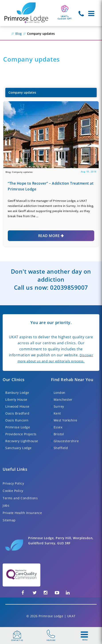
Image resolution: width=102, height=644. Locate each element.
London (60, 393)
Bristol (59, 434)
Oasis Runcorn (17, 420)
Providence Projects (21, 434)
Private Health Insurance (22, 513)
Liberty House (16, 399)
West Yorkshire (66, 420)
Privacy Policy (13, 483)
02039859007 (69, 287)
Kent (57, 413)
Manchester (63, 399)
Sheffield (61, 448)
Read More (49, 236)
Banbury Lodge (17, 393)
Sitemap (9, 520)
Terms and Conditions (20, 498)
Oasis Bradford (17, 413)
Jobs (6, 505)
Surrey (59, 406)
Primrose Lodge (18, 427)
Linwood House (17, 406)
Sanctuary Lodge (19, 448)
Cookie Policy (13, 491)
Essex (58, 427)
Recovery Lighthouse (22, 441)
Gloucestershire (66, 441)
